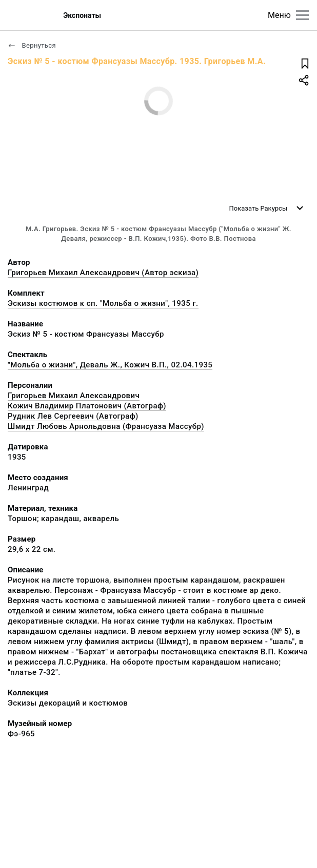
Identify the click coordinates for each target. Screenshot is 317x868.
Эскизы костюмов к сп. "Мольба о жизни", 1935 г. (103, 303)
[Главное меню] (302, 15)
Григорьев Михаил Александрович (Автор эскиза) (103, 273)
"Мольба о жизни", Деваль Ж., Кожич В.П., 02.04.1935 (110, 365)
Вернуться (32, 45)
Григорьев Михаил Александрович (74, 396)
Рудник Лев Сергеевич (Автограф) (73, 416)
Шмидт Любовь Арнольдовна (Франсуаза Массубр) (106, 426)
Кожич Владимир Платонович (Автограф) (87, 406)
